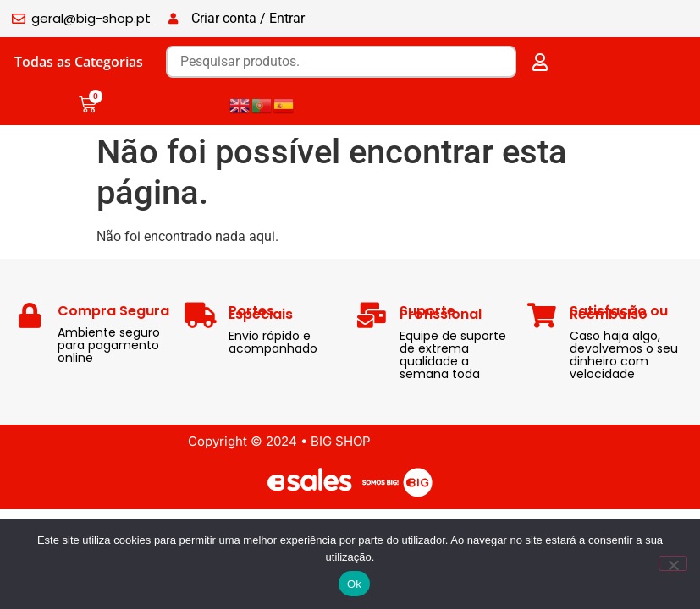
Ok (354, 584)
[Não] (673, 563)
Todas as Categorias (79, 62)
